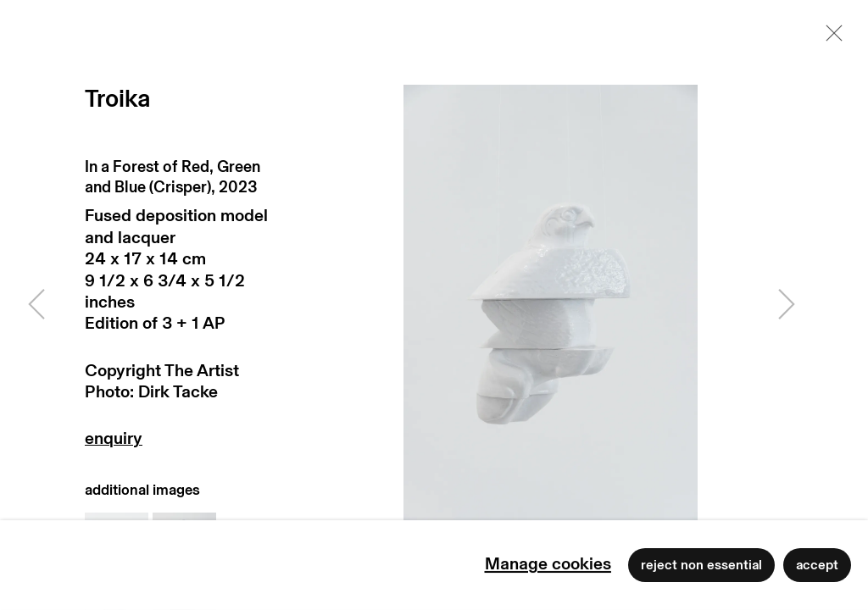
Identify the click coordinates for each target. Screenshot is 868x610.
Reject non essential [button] (701, 565)
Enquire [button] (180, 443)
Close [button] (830, 38)
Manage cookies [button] (548, 564)
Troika (117, 100)
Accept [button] (817, 565)
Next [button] (787, 305)
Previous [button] (36, 305)
